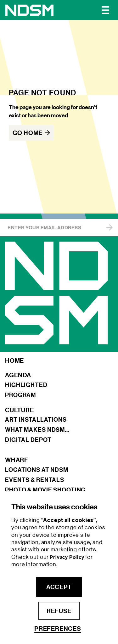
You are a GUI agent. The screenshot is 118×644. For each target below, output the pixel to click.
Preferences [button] (58, 629)
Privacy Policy (67, 557)
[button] (105, 10)
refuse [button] (59, 611)
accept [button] (59, 587)
